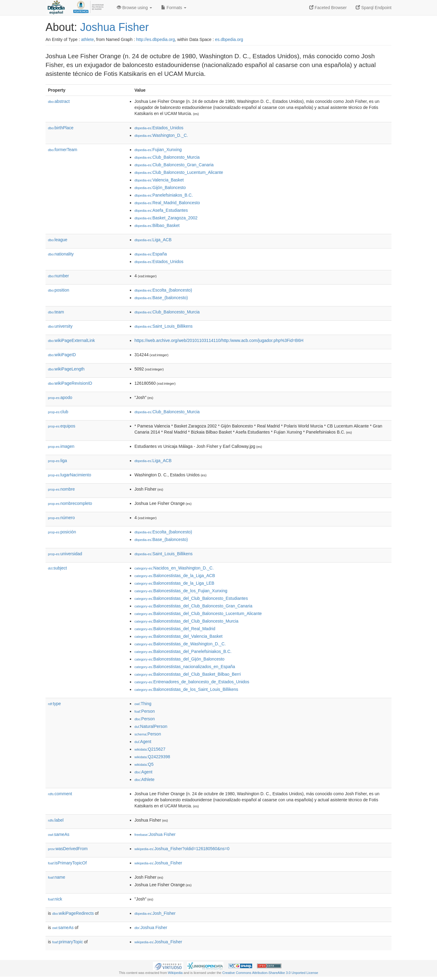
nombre (61, 489)
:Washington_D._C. (161, 135)
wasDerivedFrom (68, 849)
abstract (59, 101)
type (54, 704)
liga (58, 461)
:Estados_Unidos (159, 128)
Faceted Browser (328, 8)
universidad (65, 554)
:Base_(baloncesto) (161, 298)
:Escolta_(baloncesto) (163, 290)
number (58, 276)
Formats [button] (174, 8)
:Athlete (144, 779)
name (57, 877)
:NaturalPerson (151, 726)
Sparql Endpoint (374, 8)
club (58, 412)
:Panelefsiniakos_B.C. (164, 195)
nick (55, 899)
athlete (87, 39)
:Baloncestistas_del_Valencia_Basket (178, 636)
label (56, 820)
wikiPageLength (66, 369)
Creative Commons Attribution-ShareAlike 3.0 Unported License (270, 973)
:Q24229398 (152, 757)
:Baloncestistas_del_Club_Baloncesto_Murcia (186, 621)
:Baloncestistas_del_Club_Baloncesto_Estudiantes (191, 598)
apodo (60, 397)
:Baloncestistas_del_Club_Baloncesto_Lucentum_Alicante (198, 613)
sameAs (59, 834)
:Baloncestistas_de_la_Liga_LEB (174, 583)
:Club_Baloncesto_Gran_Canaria (174, 165)
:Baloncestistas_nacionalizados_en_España (185, 667)
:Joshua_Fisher (158, 863)
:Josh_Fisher (155, 913)
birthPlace (61, 128)
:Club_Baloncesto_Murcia (167, 157)
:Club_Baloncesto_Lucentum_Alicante (179, 172)
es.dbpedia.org (229, 39)
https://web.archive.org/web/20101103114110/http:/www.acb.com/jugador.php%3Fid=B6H (219, 340)
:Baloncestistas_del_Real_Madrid (175, 629)
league (58, 240)
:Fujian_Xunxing (158, 150)
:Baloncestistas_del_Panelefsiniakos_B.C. (183, 651)
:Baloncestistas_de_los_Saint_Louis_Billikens (186, 689)
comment (60, 794)
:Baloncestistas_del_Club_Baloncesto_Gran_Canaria (193, 606)
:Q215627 (150, 749)
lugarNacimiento (69, 475)
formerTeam (63, 150)
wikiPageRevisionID (70, 383)
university (60, 326)
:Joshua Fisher (155, 834)
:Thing (143, 704)
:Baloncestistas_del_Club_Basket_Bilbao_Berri (188, 674)
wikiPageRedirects (73, 913)
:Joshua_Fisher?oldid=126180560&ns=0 (182, 849)
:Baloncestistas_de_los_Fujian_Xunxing (181, 591)
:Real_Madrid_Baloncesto (167, 203)
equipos (62, 426)
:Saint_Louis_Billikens (164, 326)
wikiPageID (62, 355)
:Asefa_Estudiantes (161, 210)
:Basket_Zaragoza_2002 (166, 218)
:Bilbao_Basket (157, 225)
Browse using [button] (134, 8)
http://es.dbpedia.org (156, 39)
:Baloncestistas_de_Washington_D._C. (180, 644)
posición (62, 532)
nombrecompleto (70, 503)
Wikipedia (175, 973)
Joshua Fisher (114, 27)
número (61, 518)
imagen (61, 446)
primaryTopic (68, 942)
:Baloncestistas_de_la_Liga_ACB (175, 576)
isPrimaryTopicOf (67, 863)
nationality (61, 254)
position (59, 290)
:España (151, 254)
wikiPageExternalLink (71, 340)
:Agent (143, 742)
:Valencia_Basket (159, 180)
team (56, 312)
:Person (145, 711)
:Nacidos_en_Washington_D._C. (174, 568)
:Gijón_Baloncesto (160, 188)
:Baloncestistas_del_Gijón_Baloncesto (180, 659)
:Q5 (144, 764)
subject (57, 568)
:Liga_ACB (153, 240)
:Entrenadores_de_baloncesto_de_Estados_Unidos (192, 682)
